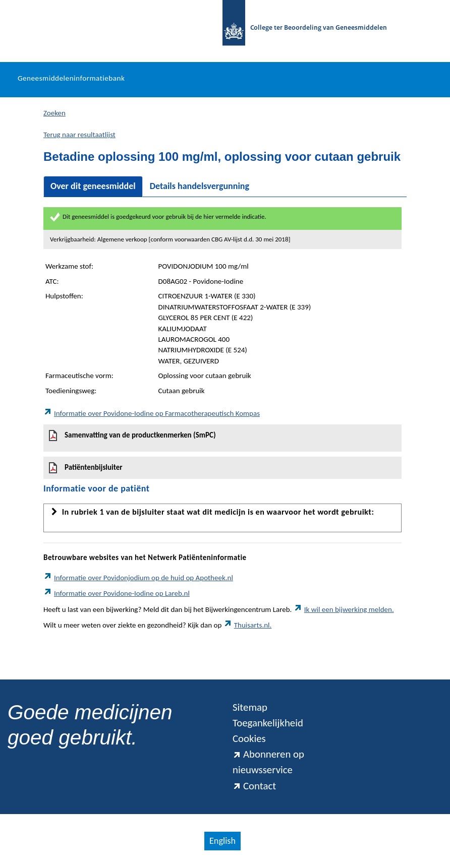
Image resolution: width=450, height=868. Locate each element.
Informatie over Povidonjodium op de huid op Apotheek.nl (138, 578)
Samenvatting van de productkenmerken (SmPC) (132, 436)
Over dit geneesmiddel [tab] (93, 186)
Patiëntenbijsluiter (86, 468)
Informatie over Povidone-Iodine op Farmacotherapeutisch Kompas (152, 413)
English (222, 841)
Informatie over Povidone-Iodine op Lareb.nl (117, 593)
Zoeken (54, 113)
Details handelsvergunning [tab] (200, 186)
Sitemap (250, 707)
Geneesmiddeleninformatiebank (71, 78)
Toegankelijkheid (268, 723)
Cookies (249, 738)
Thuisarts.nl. (248, 625)
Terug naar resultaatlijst (79, 135)
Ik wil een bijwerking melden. (344, 609)
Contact (254, 786)
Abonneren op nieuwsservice (268, 762)
